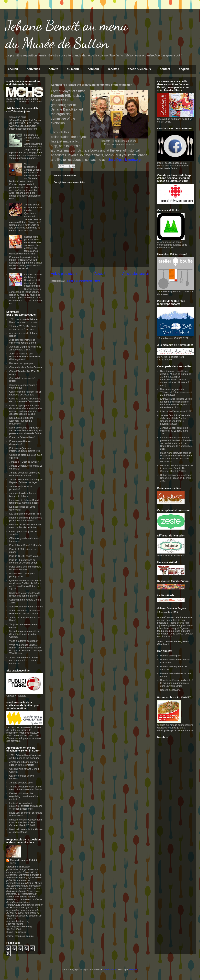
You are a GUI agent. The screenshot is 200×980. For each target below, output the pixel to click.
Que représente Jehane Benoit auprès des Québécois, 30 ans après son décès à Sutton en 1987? (25, 585)
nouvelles (33, 69)
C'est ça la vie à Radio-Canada (26, 367)
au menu (73, 69)
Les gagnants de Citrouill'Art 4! (25, 514)
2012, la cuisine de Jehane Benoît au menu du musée (23, 321)
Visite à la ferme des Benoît (24, 641)
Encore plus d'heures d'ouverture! (20, 443)
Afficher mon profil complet (20, 936)
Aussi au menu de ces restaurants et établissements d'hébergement (25, 356)
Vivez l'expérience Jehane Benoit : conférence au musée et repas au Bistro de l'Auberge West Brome (25, 173)
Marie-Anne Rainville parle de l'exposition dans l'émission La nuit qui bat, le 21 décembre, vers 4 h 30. (176, 457)
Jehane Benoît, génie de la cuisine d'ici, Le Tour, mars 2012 (174, 431)
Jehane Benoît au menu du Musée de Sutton (66, 34)
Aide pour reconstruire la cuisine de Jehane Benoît (23, 341)
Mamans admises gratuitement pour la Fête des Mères (25, 519)
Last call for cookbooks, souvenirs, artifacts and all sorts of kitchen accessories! (26, 806)
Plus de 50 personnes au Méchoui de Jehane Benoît (23, 561)
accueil (13, 69)
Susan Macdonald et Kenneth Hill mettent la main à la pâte (25, 612)
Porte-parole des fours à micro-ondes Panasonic (26, 568)
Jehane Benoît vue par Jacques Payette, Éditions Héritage (26, 481)
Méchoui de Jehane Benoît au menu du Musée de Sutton (25, 526)
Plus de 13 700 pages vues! (24, 556)
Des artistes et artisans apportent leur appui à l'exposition (21, 421)
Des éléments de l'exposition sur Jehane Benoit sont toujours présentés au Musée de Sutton (26, 430)
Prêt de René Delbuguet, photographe (22, 575)
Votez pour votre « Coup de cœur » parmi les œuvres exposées (24, 660)
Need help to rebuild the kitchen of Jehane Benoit (26, 831)
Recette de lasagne (170, 690)
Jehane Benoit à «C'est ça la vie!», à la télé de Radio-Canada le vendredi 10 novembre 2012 (175, 420)
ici (171, 636)
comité (53, 69)
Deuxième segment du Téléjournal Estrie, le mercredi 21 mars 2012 (176, 392)
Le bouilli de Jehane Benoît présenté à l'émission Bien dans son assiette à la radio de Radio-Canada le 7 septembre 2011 (177, 443)
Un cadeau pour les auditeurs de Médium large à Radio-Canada (25, 634)
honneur (93, 69)
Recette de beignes (170, 656)
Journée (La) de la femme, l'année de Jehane (23, 495)
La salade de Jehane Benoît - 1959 (33, 138)
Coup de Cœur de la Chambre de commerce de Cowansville (25, 400)
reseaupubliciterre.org (18, 921)
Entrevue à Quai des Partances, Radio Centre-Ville (25, 450)
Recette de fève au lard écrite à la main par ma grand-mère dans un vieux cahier (177, 683)
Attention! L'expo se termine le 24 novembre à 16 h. (25, 348)
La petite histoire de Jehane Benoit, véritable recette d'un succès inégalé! (33, 280)
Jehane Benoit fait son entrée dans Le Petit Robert (25, 474)
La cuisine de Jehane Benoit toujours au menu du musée (24, 502)
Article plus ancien (136, 274)
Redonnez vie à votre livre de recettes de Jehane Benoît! (25, 594)
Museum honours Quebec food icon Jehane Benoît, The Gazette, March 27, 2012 (26, 822)
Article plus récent (64, 274)
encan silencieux (139, 69)
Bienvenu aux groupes (21, 363)
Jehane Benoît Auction (21, 783)
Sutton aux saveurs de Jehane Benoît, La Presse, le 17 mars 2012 (176, 478)
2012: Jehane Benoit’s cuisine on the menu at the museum (25, 757)
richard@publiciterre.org (19, 927)
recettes (113, 69)
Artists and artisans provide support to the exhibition (24, 763)
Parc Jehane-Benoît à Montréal (26, 545)
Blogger (133, 970)
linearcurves (110, 970)
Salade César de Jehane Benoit (26, 607)
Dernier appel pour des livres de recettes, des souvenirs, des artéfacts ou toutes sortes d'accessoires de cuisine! (25, 245)
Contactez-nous (18, 117)
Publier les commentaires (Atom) (83, 281)
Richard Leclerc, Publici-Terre (24, 861)
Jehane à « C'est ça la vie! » (24, 462)
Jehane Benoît (173, 641)
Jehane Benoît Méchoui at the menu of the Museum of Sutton (25, 788)
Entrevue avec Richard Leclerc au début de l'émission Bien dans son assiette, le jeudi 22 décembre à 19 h (176, 403)
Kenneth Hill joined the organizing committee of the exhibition (24, 796)
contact (165, 69)
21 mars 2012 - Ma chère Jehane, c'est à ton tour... (22, 328)
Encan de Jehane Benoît (22, 437)
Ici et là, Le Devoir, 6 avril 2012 (176, 411)
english (184, 69)
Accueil (100, 274)
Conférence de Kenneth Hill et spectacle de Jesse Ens (25, 393)
